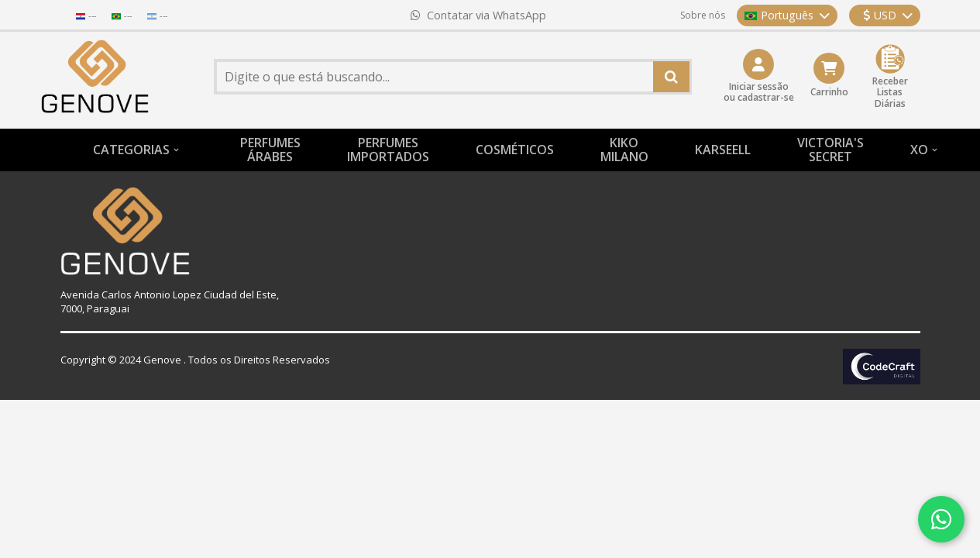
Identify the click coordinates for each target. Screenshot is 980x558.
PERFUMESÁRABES (270, 150)
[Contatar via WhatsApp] (941, 519)
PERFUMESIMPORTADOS (388, 150)
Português (787, 15)
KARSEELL (723, 150)
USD (888, 15)
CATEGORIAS (131, 150)
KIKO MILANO (624, 150)
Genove (162, 360)
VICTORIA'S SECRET (830, 150)
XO (919, 150)
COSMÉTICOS (515, 150)
